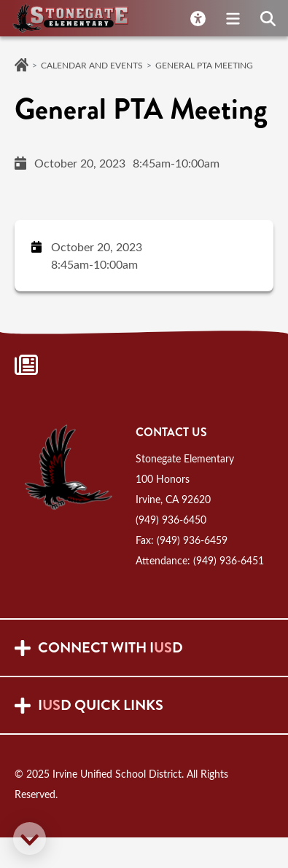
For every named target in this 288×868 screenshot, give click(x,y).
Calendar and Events (92, 65)
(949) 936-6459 (192, 540)
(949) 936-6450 (171, 520)
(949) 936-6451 (229, 560)
